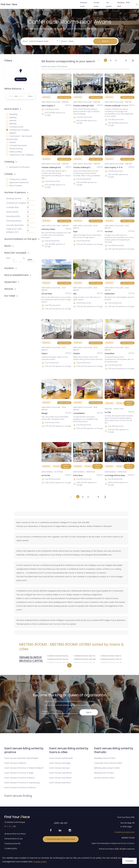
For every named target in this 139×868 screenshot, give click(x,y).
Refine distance (13, 89)
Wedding (12, 114)
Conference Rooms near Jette (85, 662)
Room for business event (39, 41)
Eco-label (10, 296)
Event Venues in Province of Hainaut (20, 788)
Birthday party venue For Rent (107, 768)
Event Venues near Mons (60, 783)
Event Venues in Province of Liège (19, 773)
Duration (9, 268)
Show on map (21, 79)
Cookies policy (11, 848)
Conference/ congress (18, 130)
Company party (15, 127)
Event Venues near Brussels (61, 758)
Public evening (14, 152)
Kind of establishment (16, 275)
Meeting (11, 117)
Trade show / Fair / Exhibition (20, 155)
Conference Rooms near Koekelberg (86, 666)
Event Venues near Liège (60, 763)
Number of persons (15, 192)
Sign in (89, 712)
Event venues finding (18, 796)
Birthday (11, 124)
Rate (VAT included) (15, 253)
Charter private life (12, 844)
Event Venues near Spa (59, 768)
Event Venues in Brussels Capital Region (22, 758)
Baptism (11, 133)
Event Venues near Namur (60, 773)
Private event (96, 4)
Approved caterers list (17, 182)
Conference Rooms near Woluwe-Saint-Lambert (112, 666)
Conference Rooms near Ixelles (85, 659)
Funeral (11, 142)
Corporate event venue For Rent (108, 763)
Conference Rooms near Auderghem (59, 659)
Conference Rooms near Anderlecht (59, 656)
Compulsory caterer (16, 179)
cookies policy (40, 862)
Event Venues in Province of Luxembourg (22, 783)
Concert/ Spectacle (16, 145)
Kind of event (12, 109)
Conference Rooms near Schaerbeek (112, 656)
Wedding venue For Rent (105, 758)
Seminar (11, 121)
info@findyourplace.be (125, 832)
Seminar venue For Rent (104, 778)
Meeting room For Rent (104, 773)
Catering (9, 162)
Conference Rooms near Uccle (112, 659)
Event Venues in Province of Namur (19, 778)
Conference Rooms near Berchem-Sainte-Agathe (59, 662)
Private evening (14, 149)
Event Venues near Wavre (60, 778)
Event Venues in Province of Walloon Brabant (24, 768)
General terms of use (14, 839)
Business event (84, 4)
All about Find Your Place (15, 834)
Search (105, 41)
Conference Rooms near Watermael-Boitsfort (112, 662)
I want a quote (64, 97)
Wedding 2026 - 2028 (124, 4)
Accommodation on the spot (21, 239)
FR (5, 826)
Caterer (9, 174)
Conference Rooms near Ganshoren (86, 656)
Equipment (11, 282)
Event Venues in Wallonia (15, 763)
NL (10, 826)
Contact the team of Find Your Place (61, 839)
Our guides (109, 4)
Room (8, 246)
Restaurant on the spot (18, 167)
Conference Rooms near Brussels (59, 666)
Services (9, 289)
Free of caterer (14, 186)
